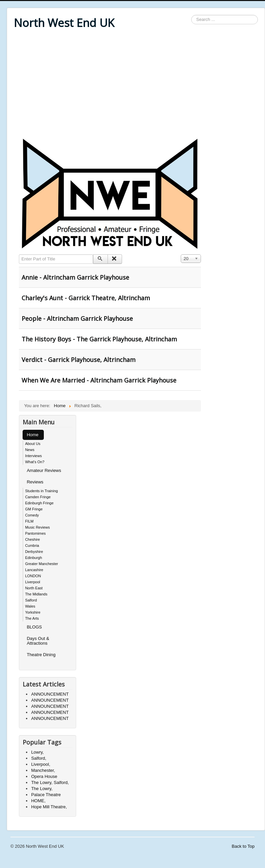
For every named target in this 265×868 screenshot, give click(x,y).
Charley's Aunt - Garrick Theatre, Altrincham (86, 298)
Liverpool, (40, 764)
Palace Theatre (46, 795)
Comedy (32, 515)
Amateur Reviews (44, 470)
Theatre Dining (41, 655)
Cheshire (32, 539)
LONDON (33, 576)
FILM (29, 521)
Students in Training (41, 491)
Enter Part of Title (19, 255)
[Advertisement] (136, 85)
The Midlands (36, 594)
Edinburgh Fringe (39, 503)
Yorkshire (33, 612)
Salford (31, 600)
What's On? (35, 462)
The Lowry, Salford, (50, 782)
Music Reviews (37, 527)
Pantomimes (35, 533)
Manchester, (43, 770)
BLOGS (34, 627)
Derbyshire (34, 552)
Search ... (191, 15)
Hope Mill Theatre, (49, 807)
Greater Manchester (41, 564)
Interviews (33, 456)
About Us (33, 444)
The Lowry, (42, 789)
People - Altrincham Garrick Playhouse (77, 318)
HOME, (38, 801)
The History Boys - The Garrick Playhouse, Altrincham (99, 339)
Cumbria (32, 545)
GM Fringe (34, 509)
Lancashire (34, 570)
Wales (30, 606)
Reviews (35, 482)
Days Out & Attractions (38, 641)
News (30, 450)
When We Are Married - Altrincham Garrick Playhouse (99, 380)
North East (34, 588)
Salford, (39, 758)
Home (33, 435)
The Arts (32, 618)
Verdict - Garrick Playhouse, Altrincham (79, 360)
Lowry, (37, 752)
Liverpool (33, 582)
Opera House (44, 776)
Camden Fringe (38, 497)
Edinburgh (33, 558)
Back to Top (243, 846)
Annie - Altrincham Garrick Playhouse (75, 277)
